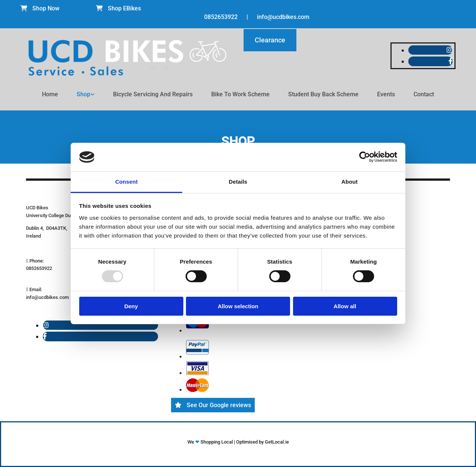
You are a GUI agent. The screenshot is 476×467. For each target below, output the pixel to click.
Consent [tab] (127, 182)
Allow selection (238, 306)
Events (386, 94)
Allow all (345, 306)
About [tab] (350, 182)
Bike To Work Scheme (240, 94)
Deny (131, 306)
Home (50, 94)
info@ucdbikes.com (283, 17)
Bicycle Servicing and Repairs (153, 94)
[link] (86, 94)
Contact (424, 94)
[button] (40, 8)
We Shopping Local (211, 442)
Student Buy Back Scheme (323, 94)
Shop (83, 94)
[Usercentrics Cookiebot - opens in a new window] (365, 157)
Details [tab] (238, 182)
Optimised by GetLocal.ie (263, 442)
